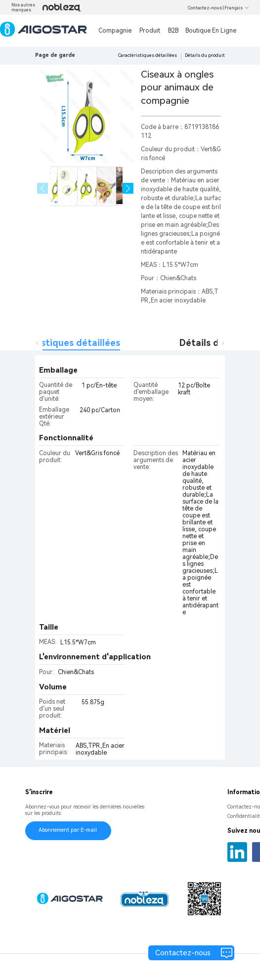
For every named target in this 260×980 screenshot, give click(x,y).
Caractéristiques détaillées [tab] (60, 343)
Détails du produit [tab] (219, 343)
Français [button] (237, 8)
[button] (128, 189)
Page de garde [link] (55, 55)
